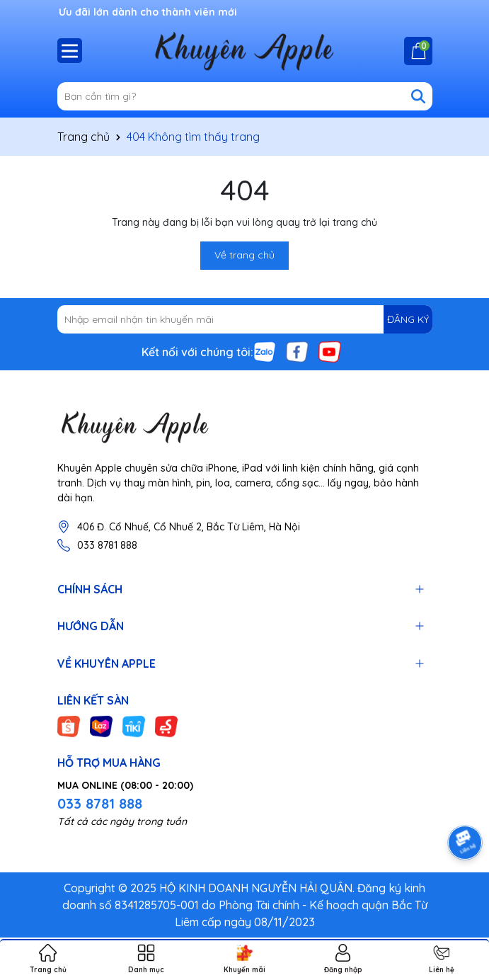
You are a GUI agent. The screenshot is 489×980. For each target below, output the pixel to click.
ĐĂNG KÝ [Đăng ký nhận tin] (408, 319)
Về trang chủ (244, 255)
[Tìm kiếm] (418, 96)
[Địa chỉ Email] (245, 319)
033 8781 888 (107, 545)
